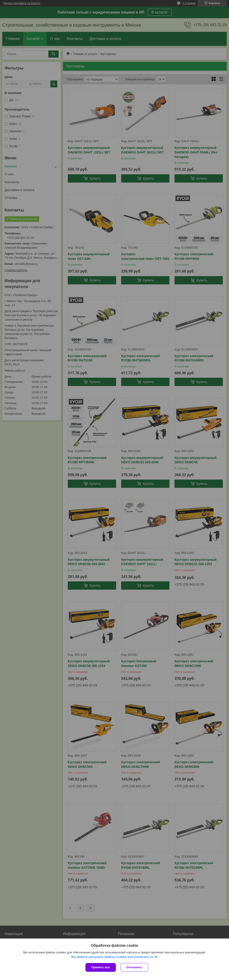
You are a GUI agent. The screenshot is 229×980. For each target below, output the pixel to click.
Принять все (101, 967)
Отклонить (134, 967)
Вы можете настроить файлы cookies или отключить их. (113, 957)
